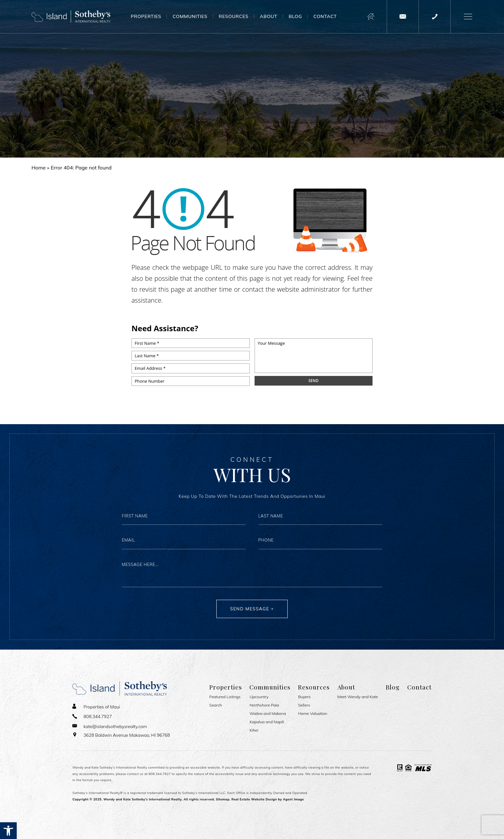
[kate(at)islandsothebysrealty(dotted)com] (403, 17)
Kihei (254, 730)
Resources (234, 16)
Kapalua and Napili (267, 722)
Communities (190, 16)
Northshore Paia (264, 705)
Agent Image (293, 799)
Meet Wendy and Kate (358, 697)
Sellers (304, 705)
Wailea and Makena (268, 714)
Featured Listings (225, 697)
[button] (8, 831)
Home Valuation (313, 714)
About (268, 16)
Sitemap (223, 799)
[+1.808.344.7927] (435, 17)
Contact (325, 16)
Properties (146, 16)
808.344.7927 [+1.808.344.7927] (160, 774)
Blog (295, 16)
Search (216, 705)
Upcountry (259, 697)
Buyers (304, 697)
